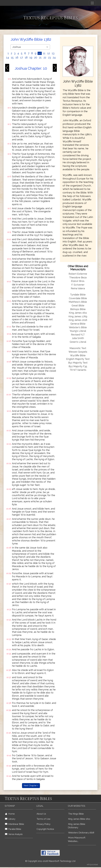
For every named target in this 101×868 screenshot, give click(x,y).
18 (26, 58)
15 (12, 58)
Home (10, 814)
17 (22, 58)
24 (54, 58)
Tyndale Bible (78, 295)
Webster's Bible (78, 327)
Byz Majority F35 (78, 366)
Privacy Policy (43, 824)
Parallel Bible (13, 829)
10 (40, 53)
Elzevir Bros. (78, 281)
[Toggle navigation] (92, 3)
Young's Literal (78, 331)
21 (40, 58)
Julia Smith (78, 338)
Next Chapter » (31, 786)
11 (44, 53)
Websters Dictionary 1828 (81, 833)
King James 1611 (78, 313)
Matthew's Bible (78, 302)
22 (45, 58)
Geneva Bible (78, 324)
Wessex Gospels (78, 352)
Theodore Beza (78, 277)
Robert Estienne (78, 274)
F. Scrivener (78, 285)
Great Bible (78, 306)
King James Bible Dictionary (77, 826)
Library (10, 819)
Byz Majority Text (78, 363)
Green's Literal (78, 342)
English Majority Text (78, 359)
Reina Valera (78, 288)
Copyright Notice (45, 829)
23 (49, 58)
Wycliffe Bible (78, 355)
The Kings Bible (76, 814)
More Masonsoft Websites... (77, 839)
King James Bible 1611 (79, 819)
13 (53, 53)
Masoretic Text (78, 348)
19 (31, 58)
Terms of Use (43, 819)
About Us (41, 814)
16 (17, 58)
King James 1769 (78, 316)
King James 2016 (78, 320)
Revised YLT (78, 335)
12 (49, 53)
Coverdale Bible (78, 298)
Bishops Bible (78, 309)
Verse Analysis (14, 834)
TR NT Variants (78, 370)
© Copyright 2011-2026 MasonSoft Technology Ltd (50, 861)
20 (36, 58)
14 (8, 58)
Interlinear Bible (15, 824)
